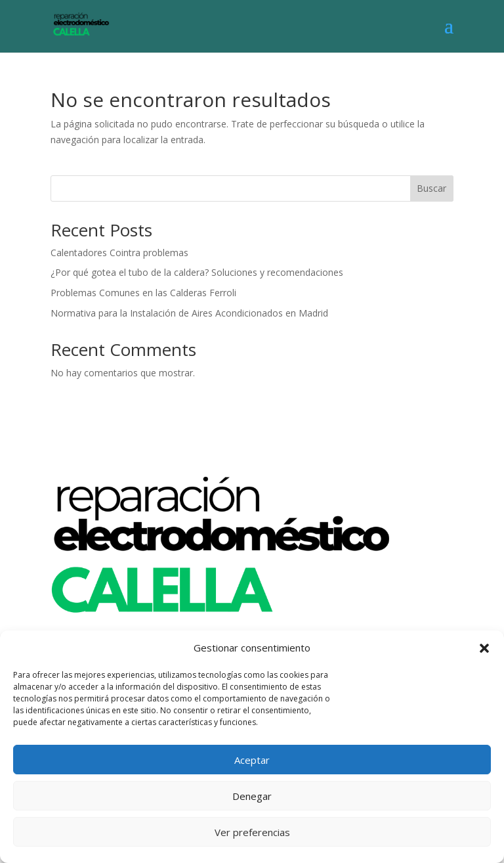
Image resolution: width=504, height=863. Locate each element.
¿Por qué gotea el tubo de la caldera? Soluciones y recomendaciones (197, 272)
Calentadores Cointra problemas (119, 253)
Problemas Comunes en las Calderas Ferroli (143, 293)
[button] (484, 648)
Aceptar (252, 760)
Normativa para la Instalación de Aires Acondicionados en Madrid (189, 313)
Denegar (252, 796)
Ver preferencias (252, 832)
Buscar (431, 188)
